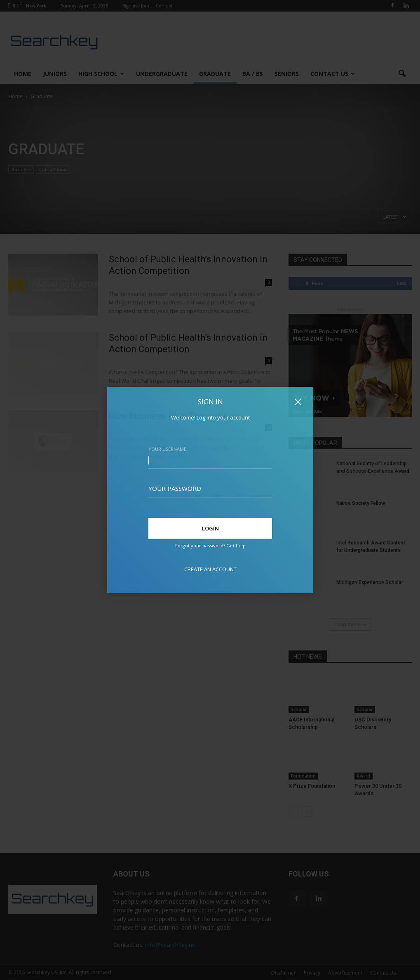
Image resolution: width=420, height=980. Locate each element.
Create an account (210, 569)
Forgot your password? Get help (210, 545)
